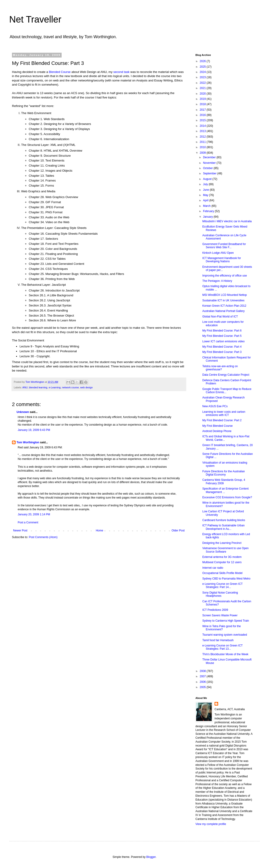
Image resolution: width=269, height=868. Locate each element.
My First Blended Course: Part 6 (222, 331)
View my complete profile (211, 824)
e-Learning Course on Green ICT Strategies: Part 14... (222, 585)
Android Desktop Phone (217, 431)
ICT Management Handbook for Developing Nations (222, 260)
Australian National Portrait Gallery (223, 311)
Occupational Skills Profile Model (222, 573)
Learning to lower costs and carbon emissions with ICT (224, 413)
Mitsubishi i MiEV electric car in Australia (227, 221)
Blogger (151, 857)
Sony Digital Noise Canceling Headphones (220, 594)
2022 (203, 83)
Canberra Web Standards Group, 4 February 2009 (224, 482)
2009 (203, 153)
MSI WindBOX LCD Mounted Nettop (225, 295)
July (206, 184)
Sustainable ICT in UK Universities (223, 300)
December (210, 157)
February (209, 211)
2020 (203, 94)
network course (70, 387)
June (206, 190)
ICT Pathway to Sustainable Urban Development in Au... (223, 527)
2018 (203, 104)
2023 (203, 77)
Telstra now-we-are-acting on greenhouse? (220, 368)
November (210, 163)
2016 (203, 115)
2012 (203, 137)
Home (100, 531)
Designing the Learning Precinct (222, 543)
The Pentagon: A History (217, 281)
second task (121, 72)
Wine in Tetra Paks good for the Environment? (222, 628)
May (206, 195)
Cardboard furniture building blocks (224, 520)
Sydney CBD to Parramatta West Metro (226, 579)
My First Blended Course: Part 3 (222, 352)
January (208, 217)
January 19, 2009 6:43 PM (34, 430)
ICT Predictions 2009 (215, 610)
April (206, 200)
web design (87, 387)
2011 (203, 142)
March (207, 206)
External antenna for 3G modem (222, 557)
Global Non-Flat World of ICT (220, 317)
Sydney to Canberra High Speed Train (226, 621)
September (210, 173)
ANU (25, 387)
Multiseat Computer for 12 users (222, 562)
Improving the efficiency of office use (225, 276)
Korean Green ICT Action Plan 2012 (224, 306)
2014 (203, 126)
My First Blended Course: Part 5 (222, 336)
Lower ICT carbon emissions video (223, 341)
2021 (203, 88)
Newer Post (20, 531)
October (208, 168)
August (208, 179)
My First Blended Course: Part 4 (222, 347)
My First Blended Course (217, 426)
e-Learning (55, 387)
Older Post (178, 531)
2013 (203, 131)
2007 (203, 676)
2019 (203, 99)
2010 (203, 147)
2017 (203, 110)
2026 (203, 61)
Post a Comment (28, 522)
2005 (203, 687)
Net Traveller (35, 19)
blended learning (38, 387)
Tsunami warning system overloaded (225, 635)
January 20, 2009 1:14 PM (34, 514)
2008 (203, 671)
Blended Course (60, 72)
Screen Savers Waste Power (220, 615)
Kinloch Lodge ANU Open (218, 253)
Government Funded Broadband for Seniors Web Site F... (224, 246)
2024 (203, 72)
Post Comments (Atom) (43, 537)
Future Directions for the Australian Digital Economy (224, 473)
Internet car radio (213, 568)
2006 (203, 682)
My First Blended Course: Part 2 (222, 420)
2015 (203, 120)
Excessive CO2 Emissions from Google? (227, 497)
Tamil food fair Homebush (218, 640)
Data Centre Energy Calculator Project (226, 375)
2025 (203, 67)
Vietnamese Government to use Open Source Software (225, 550)
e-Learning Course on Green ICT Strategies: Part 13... (222, 647)
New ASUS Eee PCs (215, 406)
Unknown (23, 412)
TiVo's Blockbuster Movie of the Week (225, 654)
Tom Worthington (28, 442)
